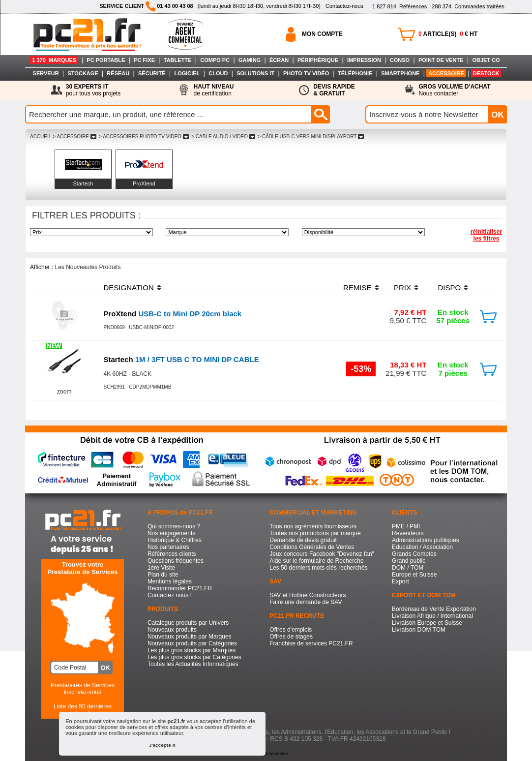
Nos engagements (171, 533)
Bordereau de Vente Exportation (434, 609)
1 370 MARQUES (54, 60)
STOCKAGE (83, 73)
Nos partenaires (168, 547)
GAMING (250, 60)
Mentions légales (170, 581)
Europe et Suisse (414, 575)
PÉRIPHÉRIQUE (318, 60)
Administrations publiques (426, 540)
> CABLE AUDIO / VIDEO (223, 137)
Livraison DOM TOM (419, 630)
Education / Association (422, 547)
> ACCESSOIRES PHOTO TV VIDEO (144, 137)
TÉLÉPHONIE (355, 73)
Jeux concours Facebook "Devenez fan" (322, 554)
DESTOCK (486, 73)
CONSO (400, 60)
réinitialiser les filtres (486, 235)
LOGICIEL (187, 73)
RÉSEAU (118, 73)
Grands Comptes (414, 554)
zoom (64, 392)
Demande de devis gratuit (303, 540)
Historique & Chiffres (175, 540)
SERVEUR (46, 73)
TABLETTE (178, 60)
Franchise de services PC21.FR (311, 643)
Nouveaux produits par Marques (190, 637)
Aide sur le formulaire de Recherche (316, 561)
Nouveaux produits (172, 630)
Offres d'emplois (291, 630)
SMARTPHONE (400, 73)
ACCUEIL (41, 137)
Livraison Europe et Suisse (427, 623)
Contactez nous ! (170, 595)
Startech (83, 183)
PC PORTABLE (106, 60)
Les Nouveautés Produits (88, 267)
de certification (213, 90)
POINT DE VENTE (441, 60)
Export (400, 581)
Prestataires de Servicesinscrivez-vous (83, 689)
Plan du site (163, 575)
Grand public (409, 561)
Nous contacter (455, 90)
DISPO (449, 288)
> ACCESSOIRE (74, 137)
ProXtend (144, 183)
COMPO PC (215, 60)
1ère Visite (161, 568)
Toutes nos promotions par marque (315, 533)
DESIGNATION (129, 288)
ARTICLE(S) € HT (448, 34)
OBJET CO (486, 60)
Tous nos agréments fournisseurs (313, 526)
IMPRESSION (364, 60)
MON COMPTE (322, 34)
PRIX (402, 288)
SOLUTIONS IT (255, 73)
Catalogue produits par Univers (188, 623)
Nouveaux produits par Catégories (192, 643)
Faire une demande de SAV (306, 602)
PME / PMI (406, 526)
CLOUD (218, 73)
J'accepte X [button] (162, 745)
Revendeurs (408, 533)
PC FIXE (144, 60)
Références (399, 6)
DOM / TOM (408, 568)
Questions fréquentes (176, 561)
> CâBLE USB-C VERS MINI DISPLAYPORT (311, 137)
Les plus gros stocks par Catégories (194, 657)
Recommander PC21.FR (180, 588)
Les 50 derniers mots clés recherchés (318, 568)
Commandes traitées (468, 6)
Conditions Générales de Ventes (312, 547)
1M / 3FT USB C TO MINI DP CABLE (181, 359)
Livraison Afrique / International (432, 616)
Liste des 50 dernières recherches (83, 710)
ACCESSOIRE (446, 73)
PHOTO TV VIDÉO (306, 73)
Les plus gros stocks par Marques (192, 650)
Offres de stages (291, 637)
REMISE (357, 288)
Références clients (172, 554)
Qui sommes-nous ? (174, 526)
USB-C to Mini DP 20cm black (173, 314)
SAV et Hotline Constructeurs (308, 595)
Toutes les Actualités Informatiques (193, 664)
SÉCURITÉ (152, 73)
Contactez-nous (344, 6)
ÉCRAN (279, 60)
